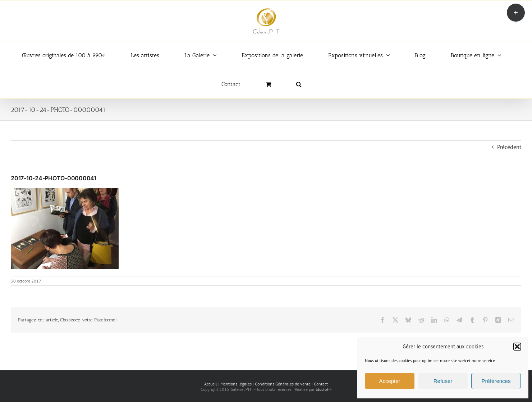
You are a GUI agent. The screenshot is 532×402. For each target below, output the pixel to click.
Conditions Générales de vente (283, 384)
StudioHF (324, 389)
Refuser (443, 381)
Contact (321, 384)
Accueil (211, 384)
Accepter (389, 381)
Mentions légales (236, 384)
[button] (517, 347)
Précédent (509, 147)
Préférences (496, 381)
